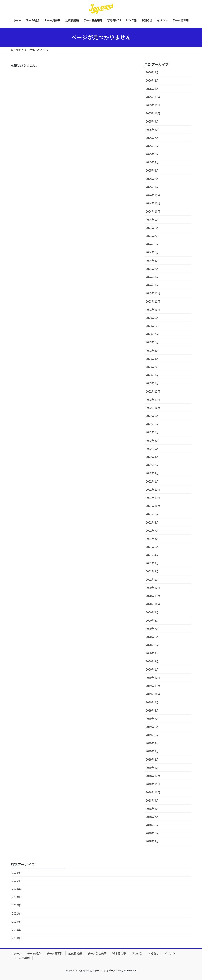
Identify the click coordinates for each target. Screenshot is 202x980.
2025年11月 (153, 105)
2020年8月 (152, 620)
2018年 (16, 938)
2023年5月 (152, 351)
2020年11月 (153, 596)
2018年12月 (153, 776)
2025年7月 (152, 138)
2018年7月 (152, 817)
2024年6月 (152, 244)
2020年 (16, 922)
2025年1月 (152, 187)
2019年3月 (152, 751)
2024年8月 (152, 228)
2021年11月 (153, 498)
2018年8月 (152, 809)
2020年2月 (152, 661)
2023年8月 (152, 326)
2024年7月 (152, 236)
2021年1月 (152, 579)
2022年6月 (152, 441)
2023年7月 (152, 334)
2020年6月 (152, 637)
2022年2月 (152, 473)
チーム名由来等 (97, 953)
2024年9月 (152, 220)
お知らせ (154, 953)
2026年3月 (152, 72)
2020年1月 (152, 669)
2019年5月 (152, 735)
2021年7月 (152, 531)
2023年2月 (152, 375)
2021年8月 (152, 522)
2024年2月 (152, 277)
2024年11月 (153, 203)
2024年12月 (153, 195)
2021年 (16, 913)
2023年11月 (153, 301)
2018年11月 (153, 784)
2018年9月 (152, 800)
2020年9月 (152, 612)
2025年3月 (152, 170)
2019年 (16, 930)
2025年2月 (152, 179)
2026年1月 (152, 89)
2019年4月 (152, 743)
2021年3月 (152, 563)
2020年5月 (152, 645)
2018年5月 (152, 833)
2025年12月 (153, 97)
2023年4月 (152, 359)
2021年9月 (152, 514)
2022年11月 (153, 400)
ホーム (18, 953)
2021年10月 (153, 506)
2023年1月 (152, 383)
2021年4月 (152, 555)
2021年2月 (152, 571)
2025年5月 (152, 154)
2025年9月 (152, 121)
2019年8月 (152, 710)
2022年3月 (152, 465)
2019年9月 (152, 702)
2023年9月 (152, 318)
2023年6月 (152, 342)
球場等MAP (119, 953)
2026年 (16, 873)
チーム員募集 (55, 953)
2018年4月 (152, 841)
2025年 (16, 881)
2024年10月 (153, 211)
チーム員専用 (22, 958)
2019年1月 (152, 768)
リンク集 (137, 953)
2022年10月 (153, 408)
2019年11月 (153, 686)
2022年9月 (152, 416)
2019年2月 (152, 759)
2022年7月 (152, 432)
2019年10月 (153, 694)
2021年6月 (152, 539)
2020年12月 (153, 588)
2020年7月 (152, 629)
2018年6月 (152, 825)
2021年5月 (152, 547)
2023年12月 (153, 293)
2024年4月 (152, 261)
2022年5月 (152, 449)
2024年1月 (152, 285)
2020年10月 (153, 604)
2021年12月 (153, 490)
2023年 (16, 897)
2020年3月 (152, 653)
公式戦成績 (75, 953)
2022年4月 (152, 457)
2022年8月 (152, 424)
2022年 (16, 905)
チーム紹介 (34, 953)
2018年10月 (153, 792)
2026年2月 (152, 80)
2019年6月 (152, 727)
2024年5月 (152, 252)
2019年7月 (152, 719)
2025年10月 (153, 113)
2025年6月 (152, 146)
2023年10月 (153, 310)
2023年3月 (152, 367)
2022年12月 (153, 391)
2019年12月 (153, 678)
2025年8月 (152, 130)
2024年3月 (152, 269)
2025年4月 (152, 162)
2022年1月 (152, 481)
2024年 (16, 889)
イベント (170, 953)
